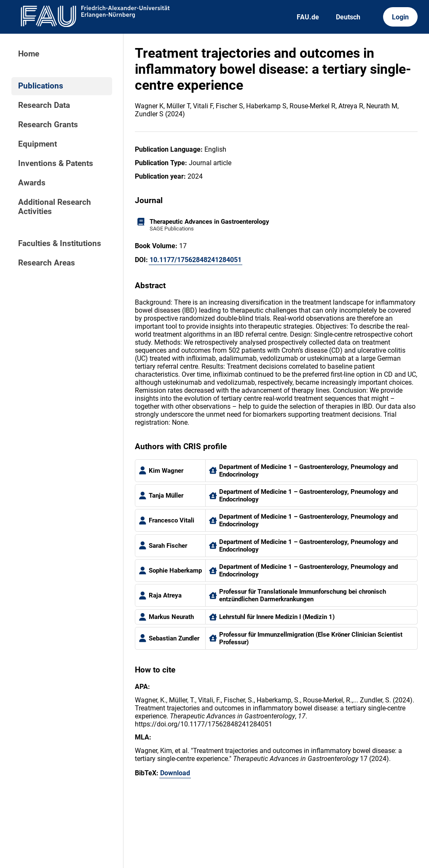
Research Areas (47, 263)
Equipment (38, 144)
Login (400, 17)
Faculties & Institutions (60, 244)
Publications (41, 86)
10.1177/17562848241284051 (196, 260)
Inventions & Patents (56, 163)
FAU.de (308, 17)
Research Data (44, 105)
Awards (32, 183)
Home (29, 54)
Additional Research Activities (55, 207)
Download (175, 773)
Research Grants (48, 125)
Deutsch (348, 17)
